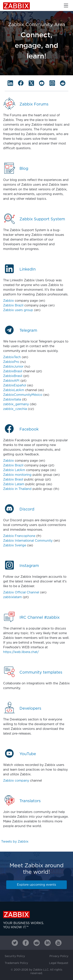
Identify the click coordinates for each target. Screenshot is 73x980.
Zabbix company (16, 781)
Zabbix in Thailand (17, 489)
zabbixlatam (12, 597)
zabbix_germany (16, 404)
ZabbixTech (12, 357)
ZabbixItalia (12, 400)
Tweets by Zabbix (15, 842)
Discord (27, 509)
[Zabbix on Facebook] (26, 943)
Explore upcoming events (36, 885)
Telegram (28, 331)
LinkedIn (28, 269)
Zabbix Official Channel (21, 593)
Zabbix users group (18, 310)
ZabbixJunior (13, 367)
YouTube (28, 754)
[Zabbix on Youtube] (58, 943)
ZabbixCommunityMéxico (23, 395)
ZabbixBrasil (13, 371)
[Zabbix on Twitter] (15, 943)
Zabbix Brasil (13, 480)
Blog (24, 169)
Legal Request (59, 963)
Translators (30, 801)
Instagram (29, 566)
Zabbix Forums (34, 104)
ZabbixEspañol (15, 386)
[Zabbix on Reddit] (37, 943)
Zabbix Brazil (13, 306)
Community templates (41, 672)
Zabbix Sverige (15, 545)
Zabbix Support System (42, 219)
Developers (30, 708)
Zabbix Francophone (19, 536)
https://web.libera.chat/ (21, 652)
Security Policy (15, 956)
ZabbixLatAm (14, 390)
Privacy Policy (59, 956)
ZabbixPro (11, 362)
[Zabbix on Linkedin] (47, 943)
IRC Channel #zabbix (40, 618)
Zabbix (16, 6)
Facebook (29, 429)
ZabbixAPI (11, 381)
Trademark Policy (16, 963)
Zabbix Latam (14, 484)
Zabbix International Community (28, 541)
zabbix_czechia (15, 409)
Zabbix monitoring (17, 475)
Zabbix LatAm (14, 470)
